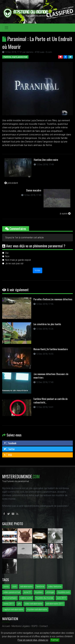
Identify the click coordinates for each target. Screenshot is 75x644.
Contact (44, 626)
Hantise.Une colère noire (46, 160)
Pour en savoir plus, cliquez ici (33, 640)
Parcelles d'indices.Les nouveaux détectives (53, 299)
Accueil (6, 626)
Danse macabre (34, 190)
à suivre (65, 214)
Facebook (10, 443)
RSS (8, 455)
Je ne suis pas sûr (14, 263)
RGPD (35, 626)
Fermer (55, 640)
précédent (11, 183)
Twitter (9, 449)
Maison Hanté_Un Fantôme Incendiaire (51, 349)
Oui (7, 253)
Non (7, 256)
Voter (37, 270)
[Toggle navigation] (6, 28)
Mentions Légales (21, 626)
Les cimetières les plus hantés (47, 324)
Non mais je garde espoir (18, 260)
